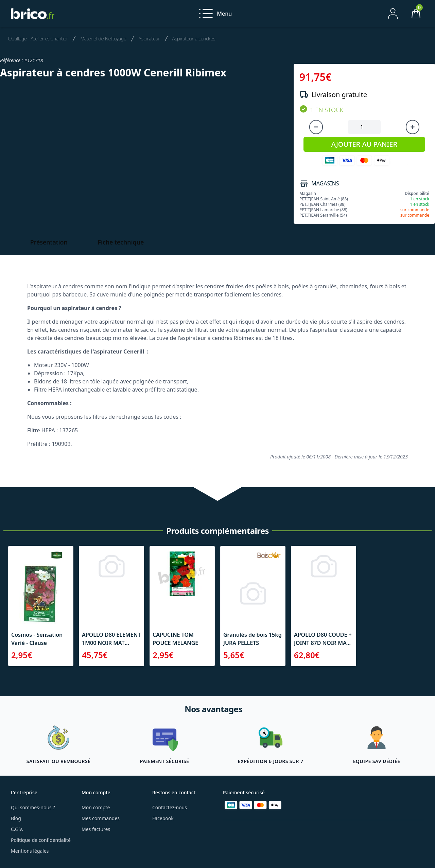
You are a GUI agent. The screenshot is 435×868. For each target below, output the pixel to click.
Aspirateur (149, 39)
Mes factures (96, 829)
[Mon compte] (393, 14)
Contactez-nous (170, 807)
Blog (16, 818)
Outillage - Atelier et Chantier (38, 39)
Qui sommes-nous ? (33, 807)
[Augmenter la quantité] (413, 127)
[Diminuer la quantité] (316, 127)
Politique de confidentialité (41, 840)
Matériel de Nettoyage (103, 39)
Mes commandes (101, 818)
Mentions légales (30, 851)
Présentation (49, 242)
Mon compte (96, 807)
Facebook (163, 818)
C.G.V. (17, 829)
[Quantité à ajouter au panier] (364, 127)
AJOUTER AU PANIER (364, 144)
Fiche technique (121, 242)
